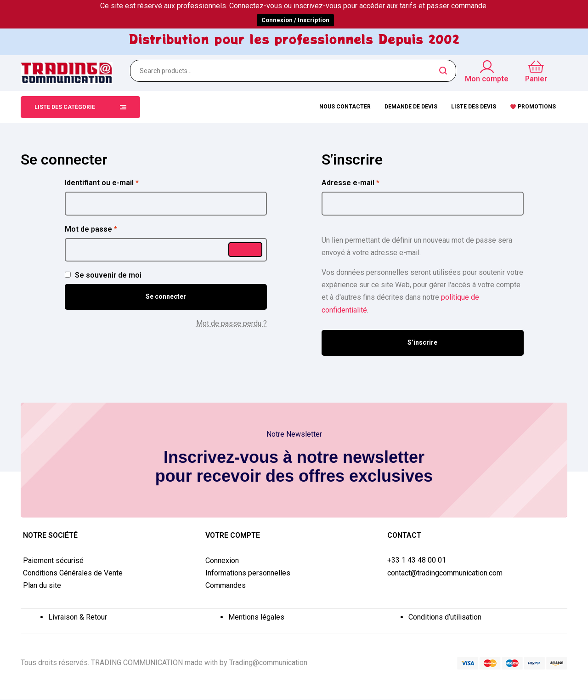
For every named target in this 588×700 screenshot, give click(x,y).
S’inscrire (422, 342)
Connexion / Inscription (295, 20)
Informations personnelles (248, 573)
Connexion (222, 561)
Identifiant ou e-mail (121, 182)
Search (444, 71)
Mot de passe (110, 228)
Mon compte (487, 79)
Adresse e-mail (369, 182)
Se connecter (166, 296)
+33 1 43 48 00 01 (417, 561)
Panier (536, 79)
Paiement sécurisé (53, 561)
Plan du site (42, 585)
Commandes (226, 585)
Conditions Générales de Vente (73, 573)
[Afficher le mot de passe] (245, 250)
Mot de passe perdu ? (232, 323)
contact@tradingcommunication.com (445, 573)
